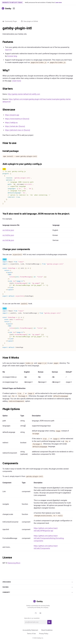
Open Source (38, 582)
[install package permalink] (1, 151)
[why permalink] (1, 70)
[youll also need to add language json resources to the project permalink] (1, 214)
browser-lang (12, 56)
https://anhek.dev (12, 126)
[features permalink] (1, 42)
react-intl (8, 50)
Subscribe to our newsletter (32, 618)
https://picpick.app (12, 115)
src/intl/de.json (8, 240)
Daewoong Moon (14, 563)
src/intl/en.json (8, 230)
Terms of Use (31, 634)
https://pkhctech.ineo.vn (14, 130)
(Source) (26, 119)
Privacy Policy (44, 634)
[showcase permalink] (1, 110)
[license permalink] (1, 558)
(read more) (17, 81)
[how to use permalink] (1, 143)
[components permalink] (1, 463)
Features (38, 587)
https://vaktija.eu (11, 123)
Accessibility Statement (30, 630)
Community (38, 592)
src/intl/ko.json (8, 235)
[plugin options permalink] (1, 409)
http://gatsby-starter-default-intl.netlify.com (24, 94)
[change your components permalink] (1, 249)
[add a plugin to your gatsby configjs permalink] (1, 164)
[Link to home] (6, 8)
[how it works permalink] (1, 358)
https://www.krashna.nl (14, 119)
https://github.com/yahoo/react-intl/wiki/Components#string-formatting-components (49, 538)
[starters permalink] (1, 89)
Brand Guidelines (47, 630)
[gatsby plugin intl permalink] (1, 28)
